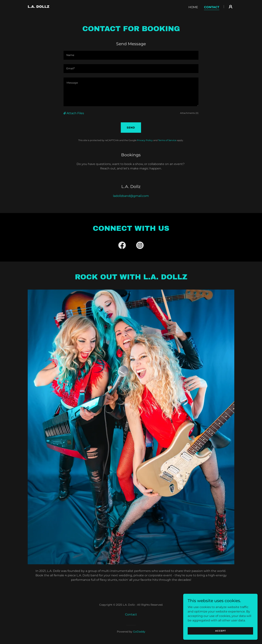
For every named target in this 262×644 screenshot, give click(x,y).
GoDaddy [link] (139, 632)
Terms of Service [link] (167, 140)
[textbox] (131, 55)
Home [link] (193, 7)
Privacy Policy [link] (145, 140)
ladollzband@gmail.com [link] (131, 196)
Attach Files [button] (75, 113)
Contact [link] (212, 7)
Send (131, 128)
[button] (231, 7)
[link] (39, 7)
